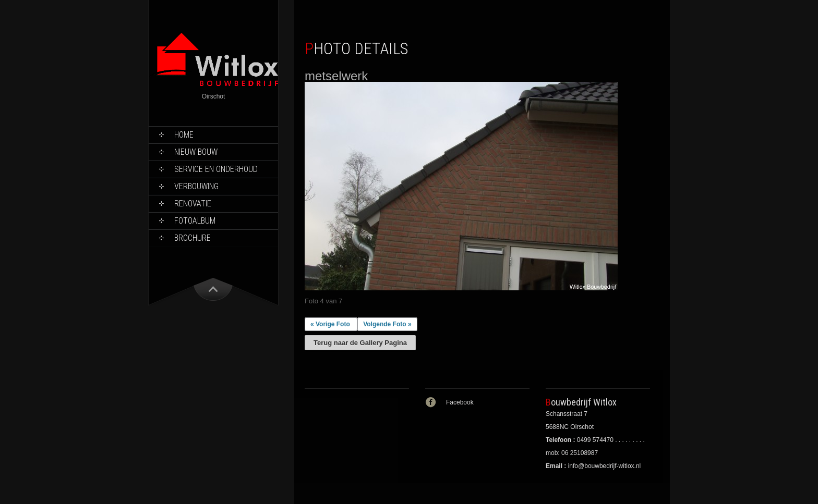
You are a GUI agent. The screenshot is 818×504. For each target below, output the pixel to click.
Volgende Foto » (387, 324)
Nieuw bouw (196, 152)
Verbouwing (196, 186)
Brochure (193, 238)
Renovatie (193, 204)
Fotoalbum (195, 221)
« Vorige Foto (330, 324)
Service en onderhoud (216, 169)
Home (184, 135)
